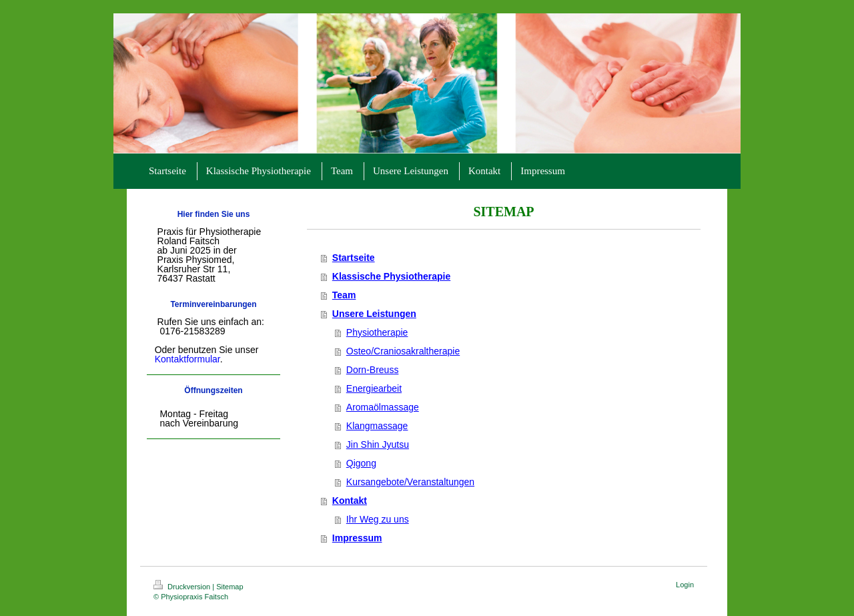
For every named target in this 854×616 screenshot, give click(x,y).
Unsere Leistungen (374, 314)
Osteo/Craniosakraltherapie (403, 351)
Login (685, 585)
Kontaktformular (187, 359)
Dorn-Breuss (373, 370)
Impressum (357, 538)
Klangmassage (377, 426)
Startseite (354, 258)
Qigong (361, 463)
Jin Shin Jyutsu (378, 444)
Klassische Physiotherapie (391, 276)
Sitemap (230, 587)
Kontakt (350, 501)
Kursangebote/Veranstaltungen (410, 482)
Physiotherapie (377, 332)
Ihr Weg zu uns (378, 519)
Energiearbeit (374, 388)
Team (344, 295)
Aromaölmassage (383, 407)
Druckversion (183, 587)
